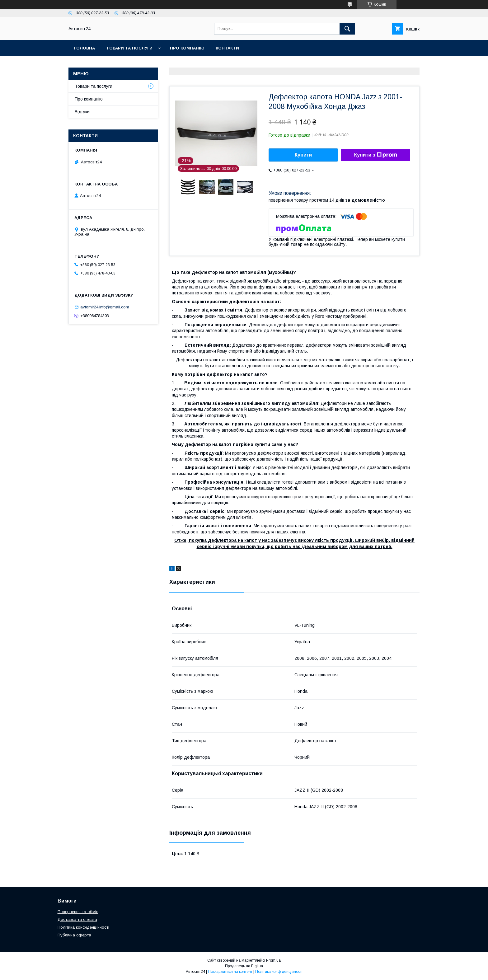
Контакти (227, 48)
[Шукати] (347, 29)
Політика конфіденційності (83, 927)
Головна (84, 48)
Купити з (375, 155)
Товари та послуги (129, 48)
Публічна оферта (74, 935)
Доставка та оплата (77, 919)
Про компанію (187, 48)
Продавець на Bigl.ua (244, 966)
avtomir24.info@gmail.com (105, 307)
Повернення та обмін (78, 912)
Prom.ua (273, 960)
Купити (303, 155)
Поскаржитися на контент (230, 972)
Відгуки (82, 112)
